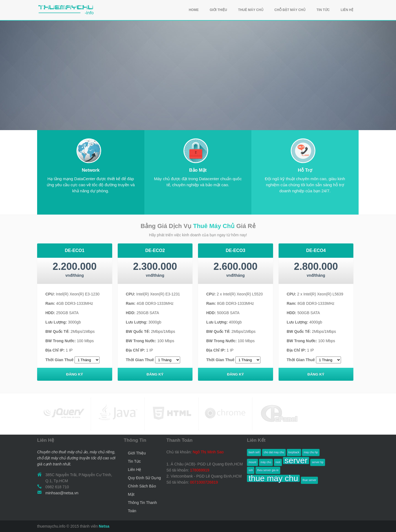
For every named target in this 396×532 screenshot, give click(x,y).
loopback (294, 452)
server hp (318, 462)
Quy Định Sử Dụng (144, 478)
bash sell (254, 452)
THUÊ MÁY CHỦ (251, 10)
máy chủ (266, 462)
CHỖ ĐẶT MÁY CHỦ (290, 10)
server (296, 460)
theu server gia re (268, 470)
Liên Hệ (134, 470)
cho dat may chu (274, 452)
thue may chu (273, 478)
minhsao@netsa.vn (62, 493)
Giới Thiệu (137, 453)
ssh (251, 470)
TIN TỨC (323, 10)
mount (252, 462)
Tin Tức (134, 461)
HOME (194, 10)
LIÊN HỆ (347, 10)
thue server (309, 480)
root (278, 462)
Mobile (89, 151)
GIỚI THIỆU (218, 10)
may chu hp (311, 452)
